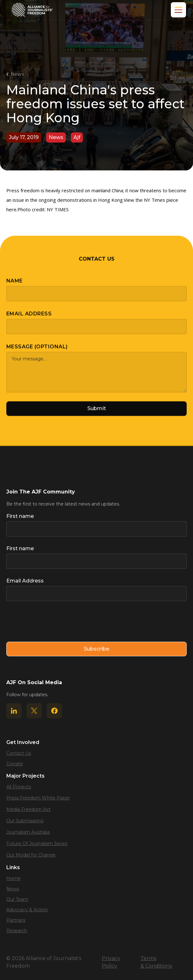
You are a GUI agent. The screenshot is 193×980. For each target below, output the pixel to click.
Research (17, 931)
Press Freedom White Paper (38, 798)
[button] (177, 10)
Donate (15, 764)
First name (20, 516)
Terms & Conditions (156, 962)
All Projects (19, 787)
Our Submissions (25, 821)
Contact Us (19, 753)
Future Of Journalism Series (37, 843)
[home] (32, 10)
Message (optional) (37, 352)
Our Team (17, 899)
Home (13, 878)
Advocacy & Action (27, 910)
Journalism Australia (28, 832)
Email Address (29, 319)
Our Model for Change (31, 855)
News (17, 74)
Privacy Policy (111, 962)
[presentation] (54, 622)
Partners (16, 920)
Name (15, 286)
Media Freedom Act (28, 809)
